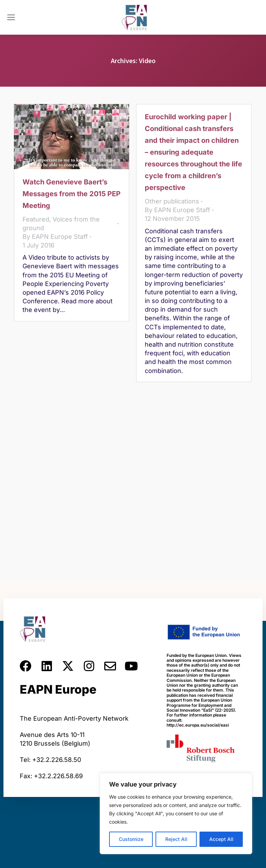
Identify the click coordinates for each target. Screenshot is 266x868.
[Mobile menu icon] (11, 17)
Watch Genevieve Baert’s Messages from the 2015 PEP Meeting (72, 194)
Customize (131, 839)
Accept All (221, 839)
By (55, 237)
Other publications (172, 201)
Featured (36, 219)
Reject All (176, 839)
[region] (176, 814)
